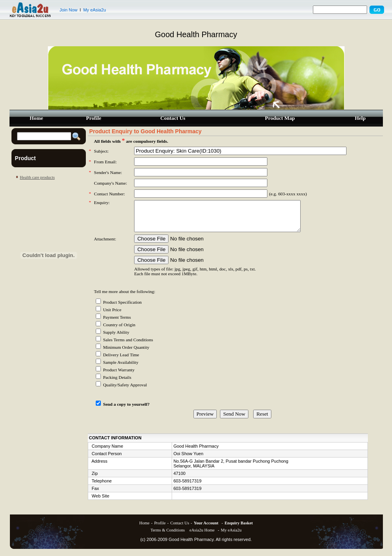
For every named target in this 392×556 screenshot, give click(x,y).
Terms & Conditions (168, 536)
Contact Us (173, 118)
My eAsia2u (94, 10)
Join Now (69, 10)
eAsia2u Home (202, 536)
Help (360, 118)
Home (36, 118)
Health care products (37, 177)
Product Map (280, 118)
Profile (94, 118)
